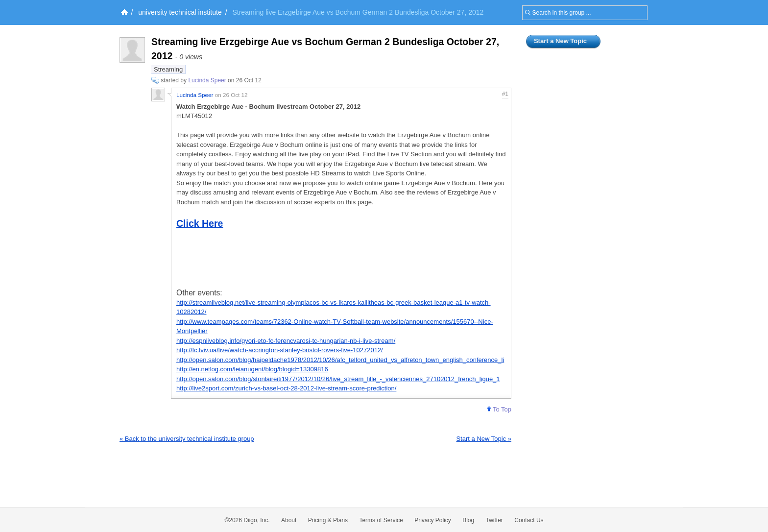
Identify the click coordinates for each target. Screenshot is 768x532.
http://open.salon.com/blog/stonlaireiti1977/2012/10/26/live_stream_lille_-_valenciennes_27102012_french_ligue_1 (338, 379)
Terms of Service (381, 520)
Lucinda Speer (207, 80)
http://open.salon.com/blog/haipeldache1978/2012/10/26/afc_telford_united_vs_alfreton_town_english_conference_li (340, 360)
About (289, 520)
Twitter (494, 520)
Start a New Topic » (484, 439)
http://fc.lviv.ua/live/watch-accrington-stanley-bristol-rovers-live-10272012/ (280, 350)
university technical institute (180, 12)
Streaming (168, 69)
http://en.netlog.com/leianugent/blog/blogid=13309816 (252, 369)
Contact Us (529, 520)
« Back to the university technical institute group (187, 439)
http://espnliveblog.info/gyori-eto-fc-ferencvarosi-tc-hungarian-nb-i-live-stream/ (286, 341)
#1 (505, 94)
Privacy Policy (433, 520)
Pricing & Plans (328, 520)
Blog (468, 520)
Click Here (200, 223)
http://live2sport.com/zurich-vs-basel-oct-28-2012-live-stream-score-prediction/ (286, 388)
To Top (499, 409)
